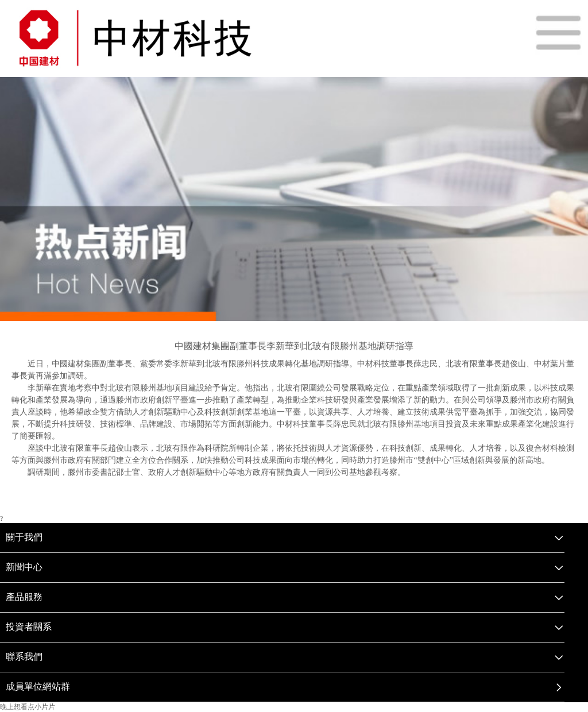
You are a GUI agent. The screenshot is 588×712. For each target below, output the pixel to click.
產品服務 (24, 597)
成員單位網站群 (38, 686)
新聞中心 (24, 567)
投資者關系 (29, 627)
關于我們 (24, 537)
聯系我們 (24, 657)
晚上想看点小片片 (28, 707)
